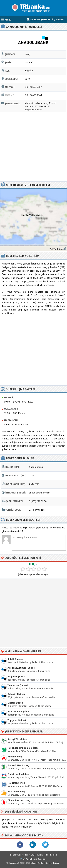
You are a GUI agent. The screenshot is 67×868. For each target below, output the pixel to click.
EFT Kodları (52, 855)
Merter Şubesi (16, 703)
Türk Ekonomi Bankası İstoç (23, 748)
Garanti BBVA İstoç (18, 765)
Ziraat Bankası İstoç (19, 800)
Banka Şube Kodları (19, 855)
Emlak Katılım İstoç (18, 774)
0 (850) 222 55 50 (38, 501)
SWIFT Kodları (37, 855)
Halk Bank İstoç (16, 783)
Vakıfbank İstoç (16, 792)
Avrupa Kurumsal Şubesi (21, 668)
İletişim (56, 863)
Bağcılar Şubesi (16, 677)
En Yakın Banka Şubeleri (34, 859)
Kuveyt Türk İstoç (17, 739)
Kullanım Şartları (37, 863)
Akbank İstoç (15, 757)
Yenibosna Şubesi (18, 685)
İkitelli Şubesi (15, 659)
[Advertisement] (33, 146)
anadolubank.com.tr (39, 493)
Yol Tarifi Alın (56, 249)
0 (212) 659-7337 (33, 87)
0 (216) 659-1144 (33, 95)
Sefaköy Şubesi (16, 694)
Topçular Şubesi (17, 720)
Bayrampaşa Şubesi (19, 712)
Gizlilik (48, 863)
